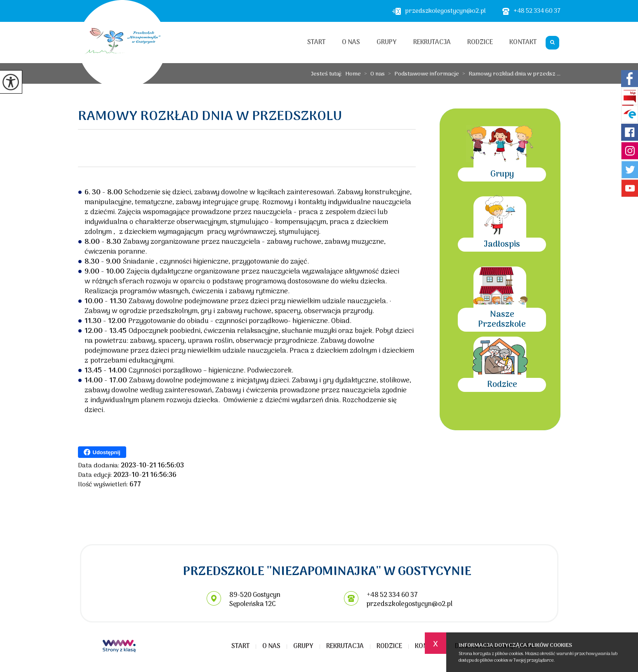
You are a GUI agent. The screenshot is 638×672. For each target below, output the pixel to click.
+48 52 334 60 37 (531, 11)
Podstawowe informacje (422, 74)
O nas (351, 42)
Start (316, 42)
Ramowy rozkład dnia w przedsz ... (510, 74)
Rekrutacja (432, 42)
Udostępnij (102, 452)
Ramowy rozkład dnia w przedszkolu (210, 118)
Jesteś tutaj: (328, 74)
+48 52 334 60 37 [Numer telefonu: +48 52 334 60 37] (392, 595)
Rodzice (480, 42)
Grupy (387, 42)
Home (353, 74)
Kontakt (523, 42)
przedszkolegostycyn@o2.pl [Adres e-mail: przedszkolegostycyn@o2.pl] (410, 604)
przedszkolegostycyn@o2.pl (439, 11)
